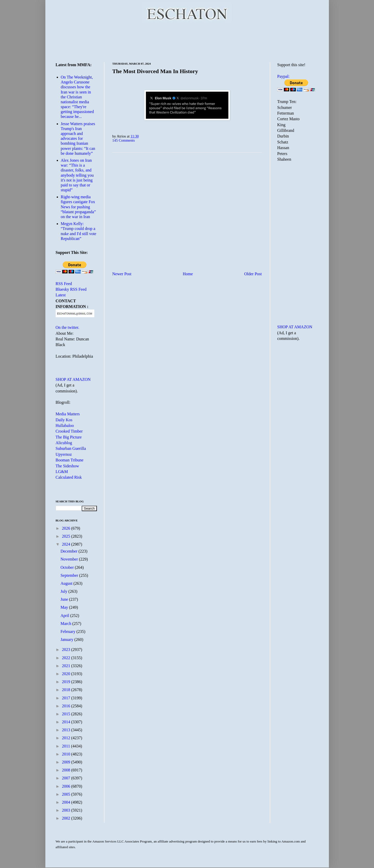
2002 (67, 818)
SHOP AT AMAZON (73, 379)
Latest (61, 295)
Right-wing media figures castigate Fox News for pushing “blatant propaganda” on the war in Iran (78, 207)
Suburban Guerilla (71, 448)
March (67, 624)
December (70, 551)
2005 (67, 794)
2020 (67, 674)
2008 (67, 770)
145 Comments (124, 140)
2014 (67, 722)
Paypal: (284, 76)
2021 (67, 666)
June (65, 599)
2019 (67, 682)
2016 (67, 706)
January (68, 639)
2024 (67, 544)
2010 (67, 754)
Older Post (253, 274)
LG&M (62, 472)
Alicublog (64, 443)
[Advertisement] (187, 41)
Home (188, 274)
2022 (67, 658)
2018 (67, 690)
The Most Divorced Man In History (155, 71)
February (69, 631)
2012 (67, 738)
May (65, 607)
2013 (67, 730)
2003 (67, 810)
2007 (67, 778)
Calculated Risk (69, 477)
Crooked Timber (69, 431)
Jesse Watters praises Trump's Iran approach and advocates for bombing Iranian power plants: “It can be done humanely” (78, 139)
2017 (67, 698)
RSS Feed (64, 284)
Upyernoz (64, 454)
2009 (67, 762)
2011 (66, 746)
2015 (67, 714)
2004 (67, 802)
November (70, 559)
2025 (67, 536)
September (70, 575)
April (65, 616)
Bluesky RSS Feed (71, 289)
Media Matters (68, 414)
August (67, 583)
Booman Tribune (70, 460)
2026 (67, 528)
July (65, 591)
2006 (67, 786)
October (68, 567)
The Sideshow (67, 466)
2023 (67, 650)
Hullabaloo (65, 426)
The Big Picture (69, 437)
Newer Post (122, 274)
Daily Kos (64, 420)
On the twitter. (68, 327)
